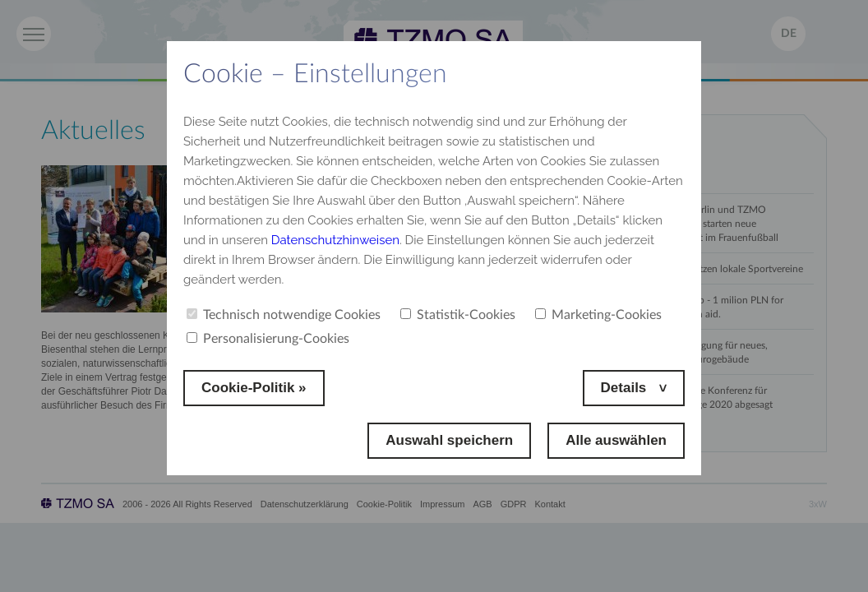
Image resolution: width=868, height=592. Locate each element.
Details (626, 388)
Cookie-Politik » (254, 388)
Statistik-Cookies (458, 315)
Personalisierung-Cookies (268, 339)
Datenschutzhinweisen (335, 240)
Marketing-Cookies (598, 315)
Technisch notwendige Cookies (284, 315)
